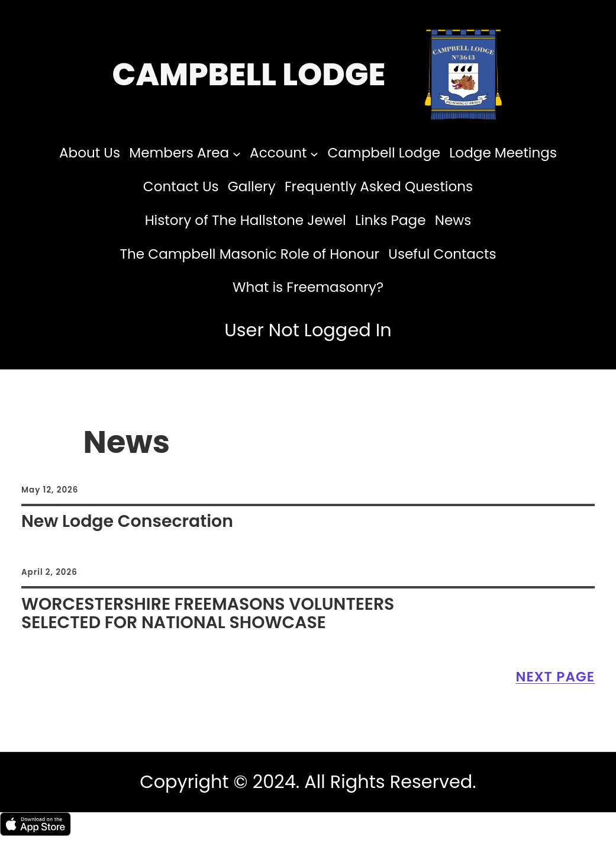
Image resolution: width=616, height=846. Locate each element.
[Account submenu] (314, 153)
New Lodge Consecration (127, 521)
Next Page (555, 677)
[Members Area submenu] (237, 153)
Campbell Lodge (249, 74)
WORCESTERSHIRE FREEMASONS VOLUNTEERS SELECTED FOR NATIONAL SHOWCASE (208, 613)
